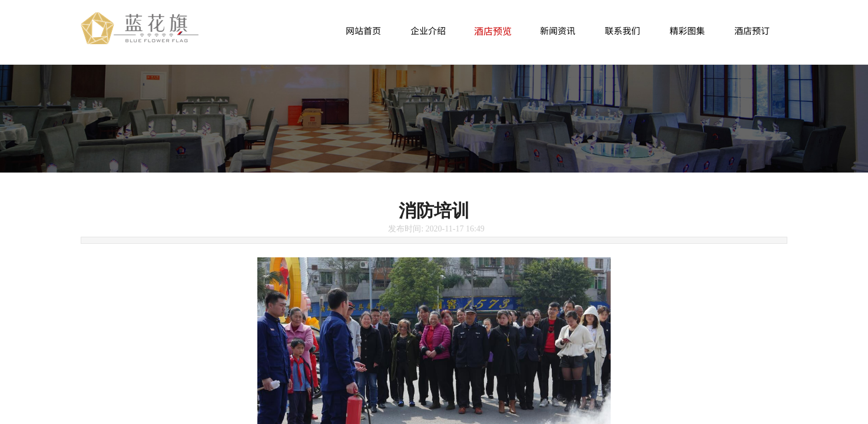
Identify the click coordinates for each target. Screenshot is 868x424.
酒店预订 (752, 30)
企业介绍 (428, 30)
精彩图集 (687, 30)
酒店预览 (493, 31)
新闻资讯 (558, 30)
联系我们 (622, 30)
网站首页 (363, 30)
